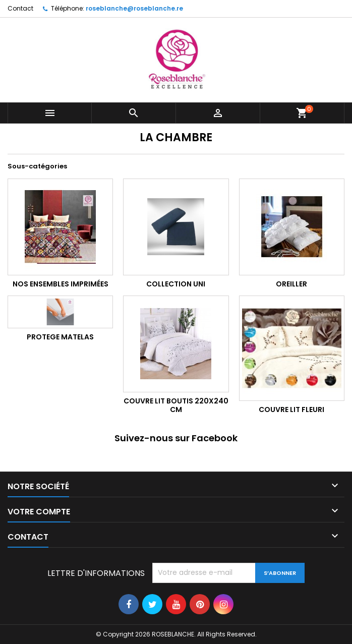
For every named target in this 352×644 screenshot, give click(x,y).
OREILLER (291, 284)
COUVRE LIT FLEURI (291, 409)
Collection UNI (176, 284)
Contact (20, 8)
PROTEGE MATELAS (60, 337)
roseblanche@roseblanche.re (134, 8)
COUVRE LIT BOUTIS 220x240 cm (176, 405)
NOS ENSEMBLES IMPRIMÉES (61, 284)
